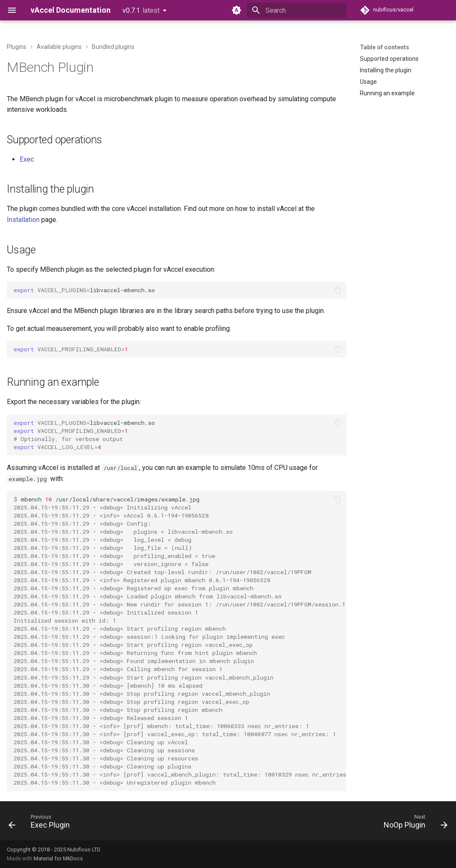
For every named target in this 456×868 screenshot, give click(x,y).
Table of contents (385, 47)
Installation (23, 220)
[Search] (296, 10)
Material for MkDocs (58, 858)
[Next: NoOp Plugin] (413, 823)
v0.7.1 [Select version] (141, 10)
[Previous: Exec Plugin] (41, 823)
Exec (27, 159)
